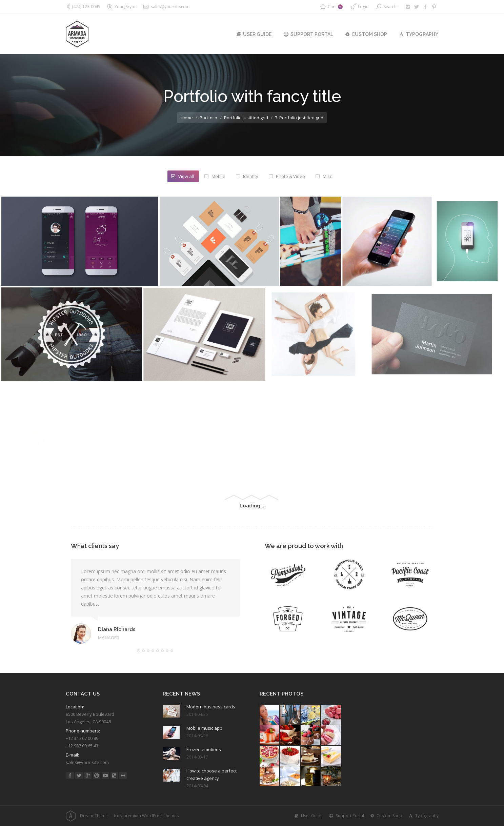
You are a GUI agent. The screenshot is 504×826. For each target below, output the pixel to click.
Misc (327, 176)
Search (390, 7)
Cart (335, 7)
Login (363, 7)
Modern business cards (211, 707)
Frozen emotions (204, 749)
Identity (251, 176)
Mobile (218, 176)
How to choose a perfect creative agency (211, 774)
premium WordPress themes (151, 816)
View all (186, 176)
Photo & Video (290, 176)
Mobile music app (204, 728)
